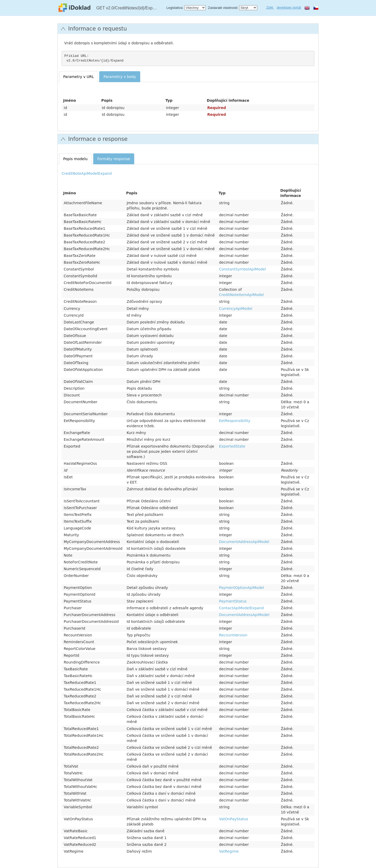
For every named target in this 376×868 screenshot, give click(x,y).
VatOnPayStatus (234, 819)
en (307, 8)
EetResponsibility (235, 421)
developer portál (289, 7)
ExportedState (232, 446)
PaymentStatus (233, 601)
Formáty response (114, 159)
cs (316, 8)
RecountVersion (233, 635)
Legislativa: (175, 8)
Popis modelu (75, 159)
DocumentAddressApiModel (244, 542)
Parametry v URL (78, 77)
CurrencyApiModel (236, 309)
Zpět (270, 7)
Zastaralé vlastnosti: (223, 8)
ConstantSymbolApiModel (242, 269)
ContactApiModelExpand (241, 608)
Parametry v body (120, 77)
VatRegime (229, 851)
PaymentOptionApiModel (242, 588)
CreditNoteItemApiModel (242, 295)
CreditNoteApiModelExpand (87, 173)
